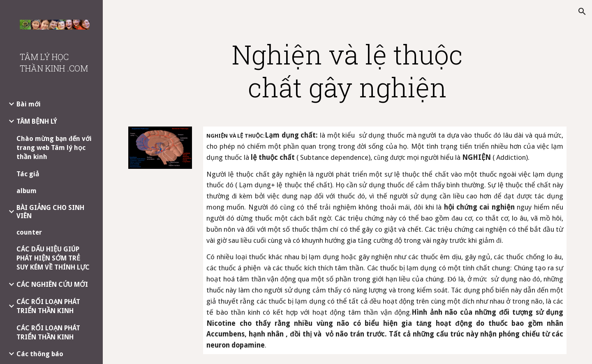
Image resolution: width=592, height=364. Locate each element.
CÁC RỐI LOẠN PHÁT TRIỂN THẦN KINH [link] (48, 306)
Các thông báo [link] (40, 354)
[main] (347, 71)
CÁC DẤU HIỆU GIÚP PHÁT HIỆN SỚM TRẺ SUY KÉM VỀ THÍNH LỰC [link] (53, 258)
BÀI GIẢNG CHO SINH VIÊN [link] (50, 212)
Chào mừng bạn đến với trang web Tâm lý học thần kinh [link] (54, 148)
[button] (582, 12)
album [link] (27, 191)
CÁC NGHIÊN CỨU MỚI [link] (52, 285)
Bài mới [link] (29, 104)
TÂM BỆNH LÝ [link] (37, 121)
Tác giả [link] (28, 174)
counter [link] (29, 232)
